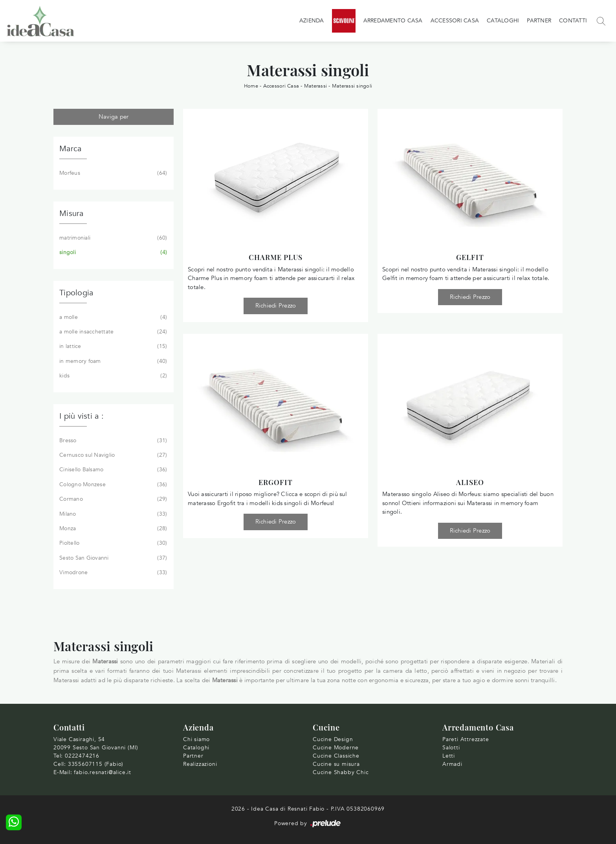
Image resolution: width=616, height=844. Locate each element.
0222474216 (82, 756)
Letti (449, 756)
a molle (112, 317)
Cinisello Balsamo (112, 470)
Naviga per (114, 117)
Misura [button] (71, 213)
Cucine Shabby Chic (341, 772)
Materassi (315, 86)
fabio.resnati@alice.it (103, 772)
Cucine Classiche (336, 756)
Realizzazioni (200, 764)
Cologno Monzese (112, 485)
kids (112, 376)
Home (251, 86)
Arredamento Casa (393, 21)
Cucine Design (333, 739)
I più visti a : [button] (82, 416)
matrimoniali (112, 238)
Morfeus (112, 173)
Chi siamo (196, 739)
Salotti (451, 748)
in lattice (112, 346)
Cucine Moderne (336, 748)
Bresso (112, 441)
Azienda (312, 21)
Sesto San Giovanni (112, 558)
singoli (112, 253)
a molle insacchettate (112, 332)
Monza (112, 529)
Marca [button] (70, 149)
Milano (112, 514)
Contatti (573, 21)
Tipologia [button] (76, 293)
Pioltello (112, 543)
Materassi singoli (352, 86)
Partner (539, 21)
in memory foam (112, 361)
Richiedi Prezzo (276, 306)
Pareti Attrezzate (466, 739)
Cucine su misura (336, 764)
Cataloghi (503, 21)
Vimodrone (112, 573)
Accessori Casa (455, 21)
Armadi (452, 764)
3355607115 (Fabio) (96, 764)
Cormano (112, 499)
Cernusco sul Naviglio (112, 455)
